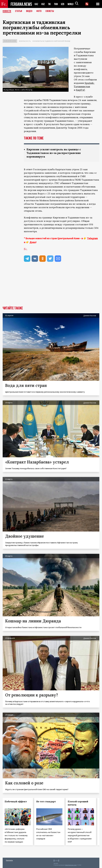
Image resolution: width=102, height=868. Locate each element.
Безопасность (25, 41)
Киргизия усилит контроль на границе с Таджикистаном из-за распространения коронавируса (55, 153)
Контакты (9, 860)
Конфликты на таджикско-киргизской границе (51, 41)
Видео (29, 11)
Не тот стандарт (46, 802)
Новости (7, 11)
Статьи (19, 11)
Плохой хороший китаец (78, 803)
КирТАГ (81, 90)
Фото (39, 11)
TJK (50, 4)
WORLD (71, 4)
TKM (56, 4)
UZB (63, 4)
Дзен (33, 242)
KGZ (43, 4)
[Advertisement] (51, 286)
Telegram (92, 238)
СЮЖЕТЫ (50, 11)
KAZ (36, 4)
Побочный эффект (16, 802)
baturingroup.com (71, 865)
